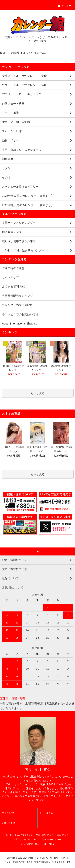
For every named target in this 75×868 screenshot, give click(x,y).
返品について (63, 835)
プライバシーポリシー (51, 840)
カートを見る (46, 813)
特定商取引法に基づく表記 (26, 840)
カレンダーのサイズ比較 (17, 305)
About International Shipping (20, 324)
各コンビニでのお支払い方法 (20, 314)
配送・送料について (45, 835)
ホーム (9, 835)
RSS (45, 844)
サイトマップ (10, 277)
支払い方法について (24, 835)
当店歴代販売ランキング (17, 296)
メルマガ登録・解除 (30, 844)
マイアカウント (10, 813)
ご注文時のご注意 (13, 268)
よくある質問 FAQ (14, 287)
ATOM (51, 844)
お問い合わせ (9, 823)
